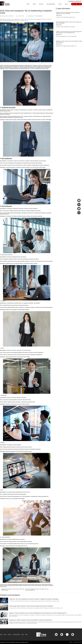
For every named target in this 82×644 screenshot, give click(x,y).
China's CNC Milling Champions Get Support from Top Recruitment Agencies (39, 590)
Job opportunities (51, 4)
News (66, 4)
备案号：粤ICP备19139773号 (76, 642)
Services (41, 4)
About (34, 4)
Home (28, 4)
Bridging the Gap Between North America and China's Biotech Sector (12, 590)
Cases (60, 4)
